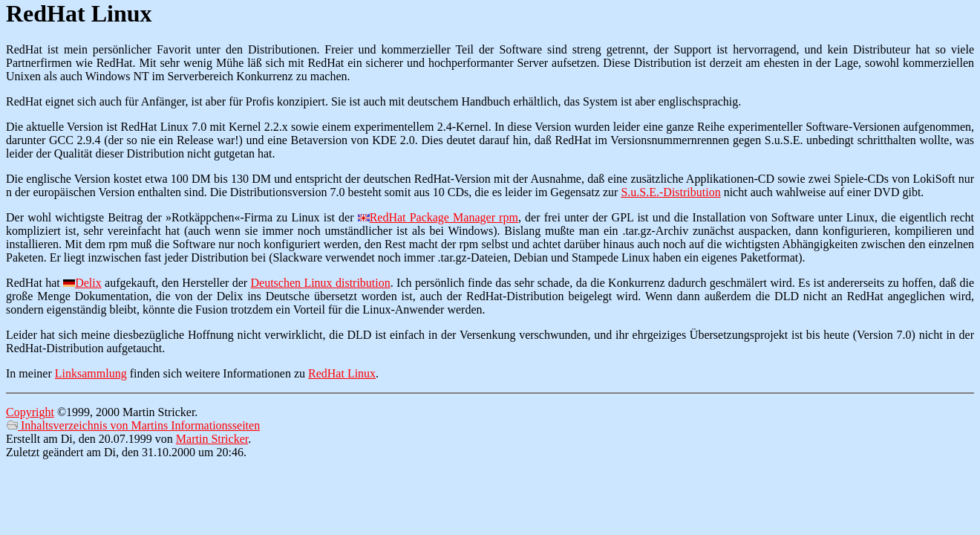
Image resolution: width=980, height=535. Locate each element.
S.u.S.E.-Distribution (670, 192)
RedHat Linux (342, 373)
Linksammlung (91, 373)
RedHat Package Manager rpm (444, 217)
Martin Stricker (212, 439)
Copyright (30, 412)
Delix (88, 283)
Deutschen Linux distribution (321, 283)
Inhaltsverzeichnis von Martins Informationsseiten (133, 425)
